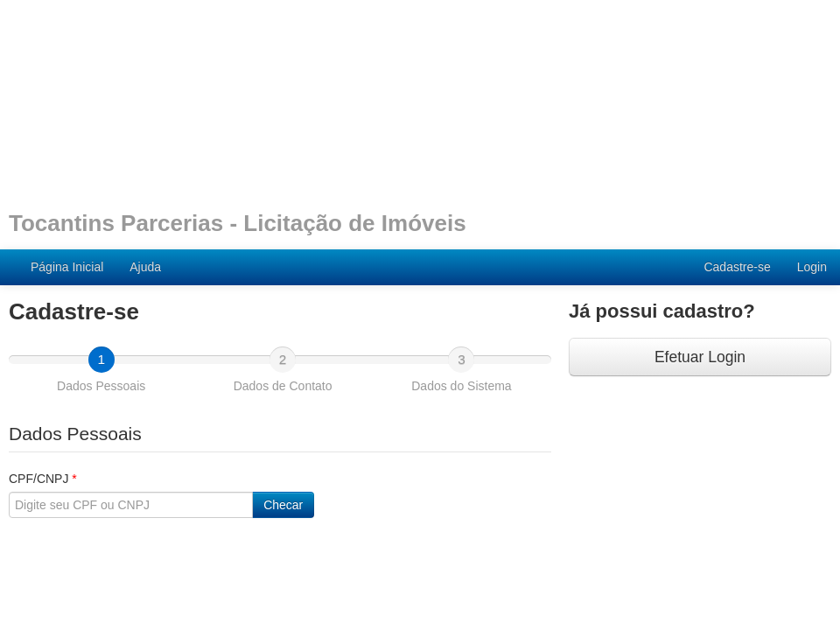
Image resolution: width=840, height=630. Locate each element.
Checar (283, 505)
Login (812, 267)
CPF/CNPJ (43, 479)
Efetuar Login (700, 357)
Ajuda (145, 267)
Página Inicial (67, 267)
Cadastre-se (737, 267)
